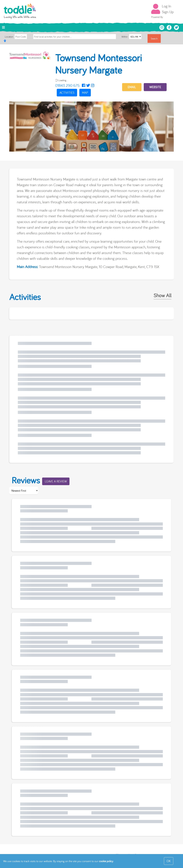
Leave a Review (56, 481)
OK (169, 861)
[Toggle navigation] (3, 27)
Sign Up (168, 12)
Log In (166, 6)
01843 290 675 (67, 85)
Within (125, 37)
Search (154, 39)
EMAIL (132, 87)
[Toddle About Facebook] (169, 27)
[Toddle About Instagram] (162, 27)
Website (155, 87)
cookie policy (106, 861)
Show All (162, 295)
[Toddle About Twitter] (176, 27)
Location (9, 37)
